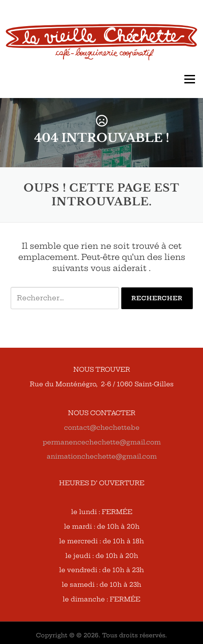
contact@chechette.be (102, 428)
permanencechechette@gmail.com (102, 442)
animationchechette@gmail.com (102, 456)
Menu (189, 79)
